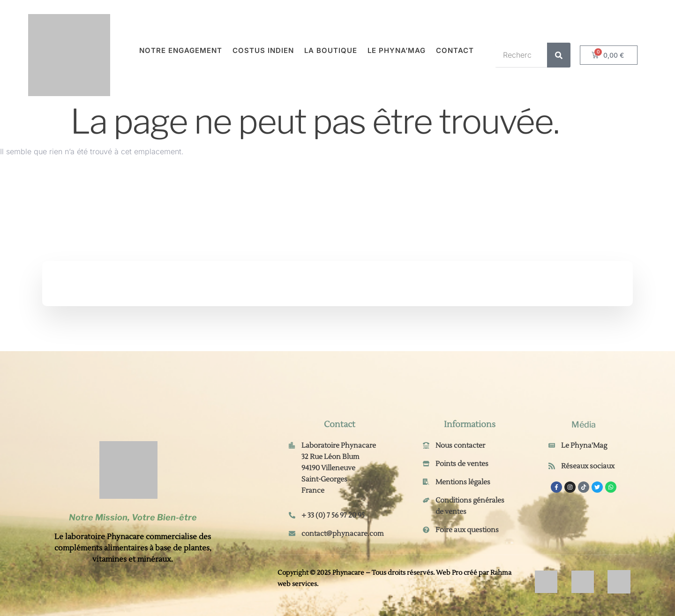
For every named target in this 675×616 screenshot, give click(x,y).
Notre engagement (181, 50)
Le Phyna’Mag (397, 50)
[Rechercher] (559, 55)
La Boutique (331, 50)
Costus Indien (263, 50)
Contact (455, 50)
